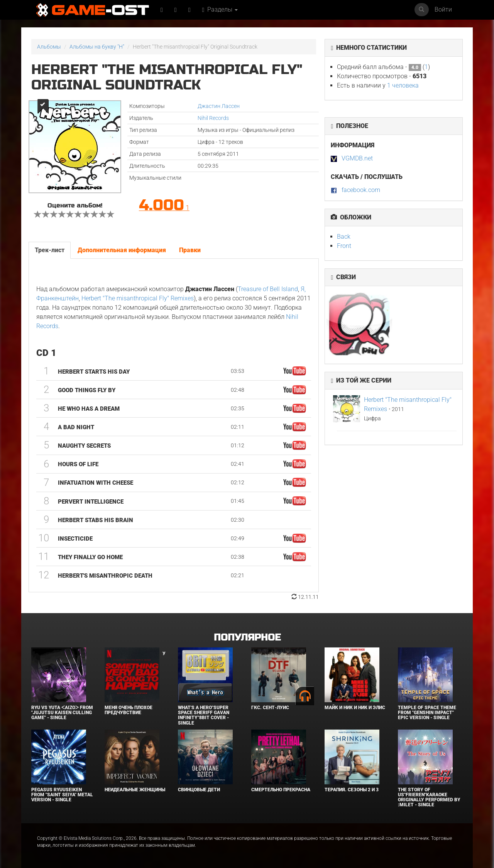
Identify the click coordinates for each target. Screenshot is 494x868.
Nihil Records (213, 118)
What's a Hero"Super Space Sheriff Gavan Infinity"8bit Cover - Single (204, 715)
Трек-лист (50, 250)
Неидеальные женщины (135, 790)
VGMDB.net (357, 158)
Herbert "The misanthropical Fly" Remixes (138, 298)
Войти (443, 9)
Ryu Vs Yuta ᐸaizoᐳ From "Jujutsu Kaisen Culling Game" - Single (62, 713)
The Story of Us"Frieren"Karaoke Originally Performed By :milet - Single (429, 797)
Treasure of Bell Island (268, 289)
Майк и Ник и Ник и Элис (355, 708)
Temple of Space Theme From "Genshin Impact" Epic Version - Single (427, 713)
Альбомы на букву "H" (97, 47)
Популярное (247, 638)
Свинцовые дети (199, 790)
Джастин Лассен (219, 106)
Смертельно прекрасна (281, 790)
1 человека (403, 85)
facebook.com (361, 190)
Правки (190, 250)
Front (344, 246)
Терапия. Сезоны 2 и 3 (352, 790)
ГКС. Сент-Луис (270, 708)
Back (344, 237)
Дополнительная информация (122, 250)
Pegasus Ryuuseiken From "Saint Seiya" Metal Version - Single (62, 795)
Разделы (220, 9)
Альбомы (49, 47)
